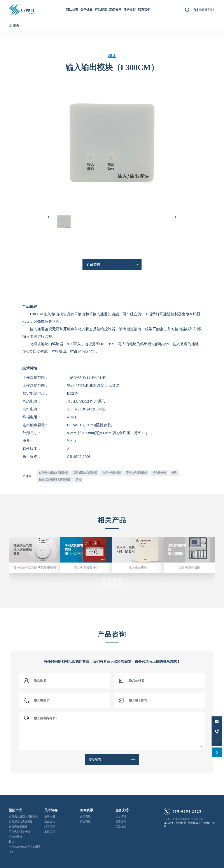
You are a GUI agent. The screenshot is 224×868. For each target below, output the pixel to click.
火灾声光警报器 (18, 827)
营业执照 (181, 823)
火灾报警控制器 (189, 568)
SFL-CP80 (74, 553)
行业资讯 (85, 822)
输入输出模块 (126, 547)
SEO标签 (169, 823)
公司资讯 (85, 817)
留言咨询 (121, 822)
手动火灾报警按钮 (86, 568)
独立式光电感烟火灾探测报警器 (23, 549)
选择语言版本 (207, 10)
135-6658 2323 (187, 811)
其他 (12, 852)
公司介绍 (50, 817)
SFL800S (176, 553)
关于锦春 (51, 810)
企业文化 (50, 822)
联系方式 (121, 827)
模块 (112, 56)
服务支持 (122, 810)
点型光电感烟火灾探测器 (23, 817)
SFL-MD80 (126, 551)
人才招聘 (121, 817)
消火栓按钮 (16, 837)
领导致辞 (50, 827)
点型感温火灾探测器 (21, 822)
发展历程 (50, 832)
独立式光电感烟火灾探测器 (25, 847)
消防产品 (16, 810)
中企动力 (206, 823)
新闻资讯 (87, 810)
